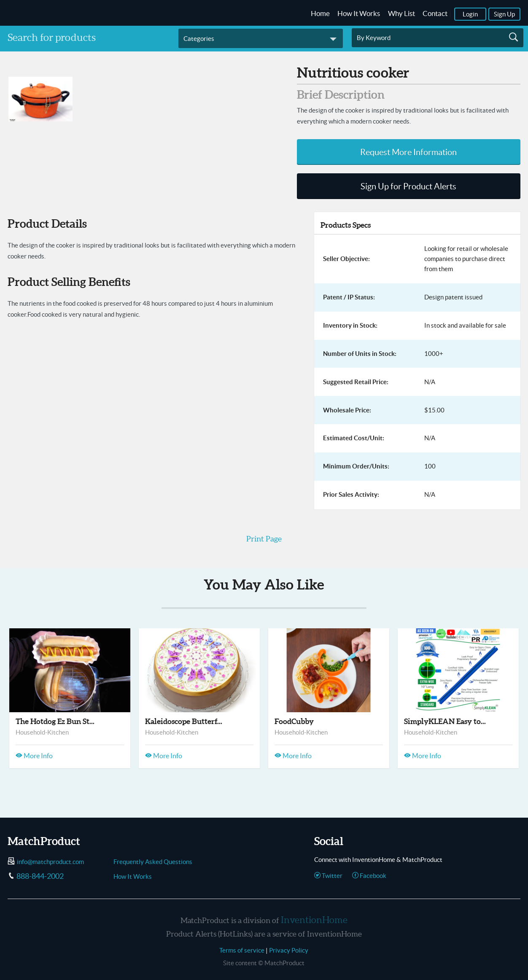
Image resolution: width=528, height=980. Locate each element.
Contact (435, 13)
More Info (34, 756)
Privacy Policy (289, 950)
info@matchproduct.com (50, 862)
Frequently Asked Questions (153, 862)
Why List (401, 13)
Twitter (328, 876)
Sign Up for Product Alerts (408, 186)
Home (320, 13)
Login (470, 14)
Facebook (369, 876)
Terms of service (242, 950)
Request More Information (408, 152)
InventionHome (314, 920)
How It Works (359, 13)
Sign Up (504, 14)
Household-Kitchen (42, 732)
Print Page (264, 539)
